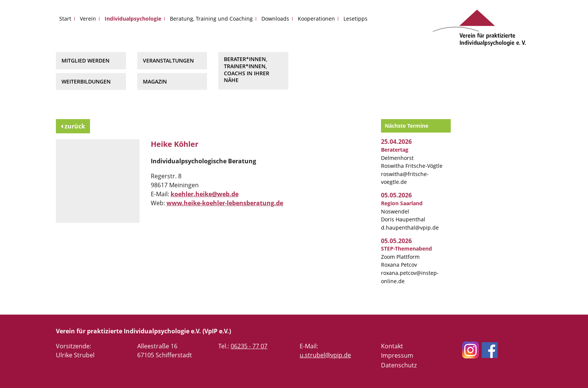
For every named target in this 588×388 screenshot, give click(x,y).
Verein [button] (88, 19)
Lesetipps (355, 19)
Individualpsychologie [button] (133, 19)
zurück (73, 126)
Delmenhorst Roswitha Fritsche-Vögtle (412, 158)
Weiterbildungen (86, 81)
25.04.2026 (396, 142)
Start (65, 19)
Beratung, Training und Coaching (211, 19)
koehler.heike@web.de (205, 194)
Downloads (275, 19)
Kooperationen (316, 19)
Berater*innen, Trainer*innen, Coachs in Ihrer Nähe (247, 69)
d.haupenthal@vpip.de (410, 228)
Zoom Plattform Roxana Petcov (406, 257)
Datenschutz (399, 365)
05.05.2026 (396, 195)
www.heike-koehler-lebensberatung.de (225, 203)
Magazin (155, 81)
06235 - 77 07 (249, 346)
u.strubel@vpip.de (325, 355)
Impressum (397, 355)
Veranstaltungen (168, 60)
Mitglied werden (85, 60)
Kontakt (392, 346)
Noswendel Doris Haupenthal (403, 211)
